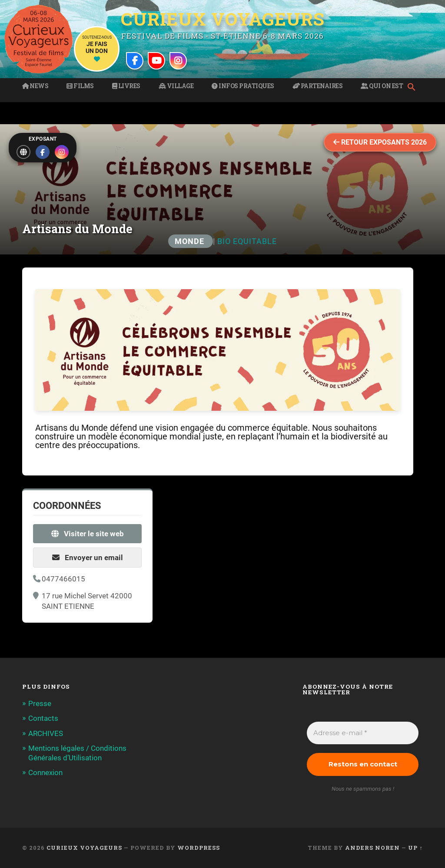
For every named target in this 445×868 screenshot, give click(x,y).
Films (80, 86)
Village (176, 86)
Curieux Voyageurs (223, 19)
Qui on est (382, 86)
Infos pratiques (243, 86)
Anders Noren (372, 848)
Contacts (43, 718)
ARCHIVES (46, 733)
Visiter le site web (88, 534)
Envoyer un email (88, 558)
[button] (414, 88)
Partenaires (318, 86)
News (35, 86)
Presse (40, 703)
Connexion (45, 772)
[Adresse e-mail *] (362, 733)
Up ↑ (415, 848)
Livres (126, 86)
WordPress (199, 848)
